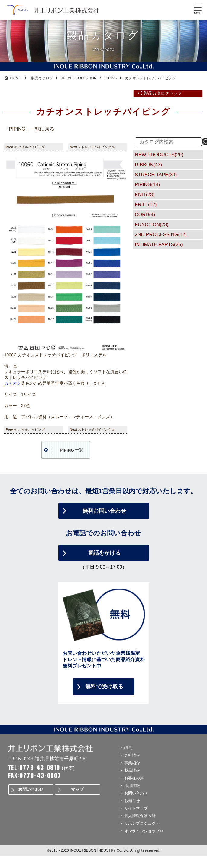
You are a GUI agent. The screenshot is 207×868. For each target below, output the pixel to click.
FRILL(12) (146, 205)
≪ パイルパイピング (29, 147)
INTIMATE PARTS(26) (159, 245)
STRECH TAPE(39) (156, 175)
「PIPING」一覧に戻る (29, 129)
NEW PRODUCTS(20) (159, 155)
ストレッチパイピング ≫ (97, 147)
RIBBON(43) (148, 165)
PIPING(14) (147, 185)
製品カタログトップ (163, 93)
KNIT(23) (145, 195)
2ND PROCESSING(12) (161, 235)
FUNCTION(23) (152, 225)
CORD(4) (145, 215)
